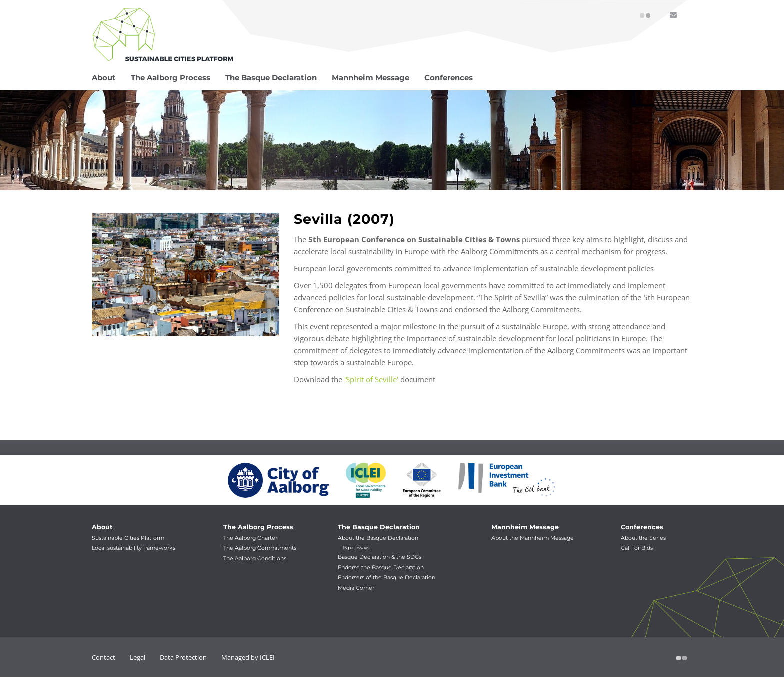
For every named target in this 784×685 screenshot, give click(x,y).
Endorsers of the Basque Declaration (387, 578)
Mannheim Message (525, 527)
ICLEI (267, 657)
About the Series (643, 538)
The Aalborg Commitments (260, 548)
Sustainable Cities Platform (128, 538)
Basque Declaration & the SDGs (380, 557)
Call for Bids (637, 548)
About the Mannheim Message (533, 538)
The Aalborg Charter (250, 538)
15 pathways (356, 548)
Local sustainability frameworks (134, 548)
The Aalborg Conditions (255, 559)
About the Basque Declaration (378, 538)
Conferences (642, 527)
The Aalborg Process (258, 527)
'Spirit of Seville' (371, 379)
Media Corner (356, 588)
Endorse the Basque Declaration (381, 568)
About (102, 527)
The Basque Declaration (379, 527)
